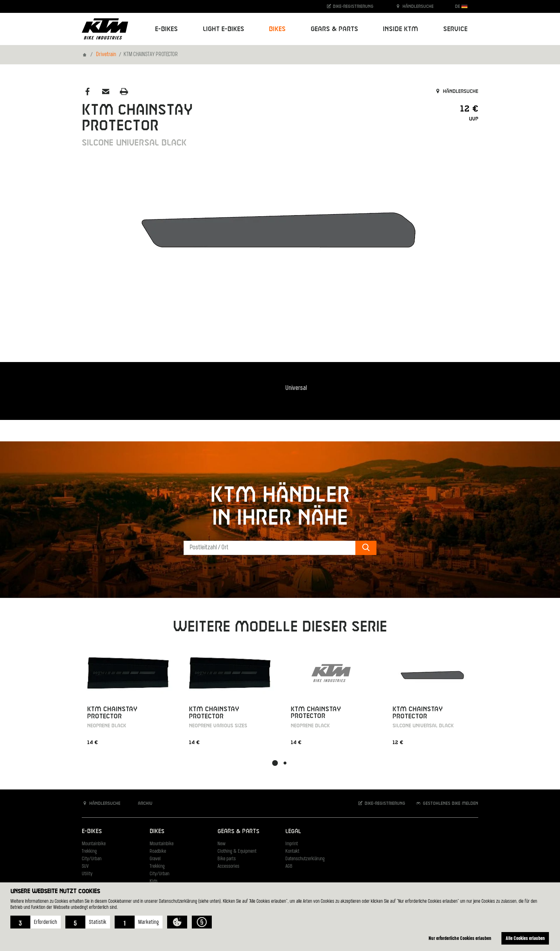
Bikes (157, 831)
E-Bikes (92, 831)
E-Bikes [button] (166, 29)
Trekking (89, 851)
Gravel (155, 859)
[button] (36, 922)
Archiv (141, 803)
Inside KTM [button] (401, 29)
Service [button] (455, 29)
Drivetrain (106, 55)
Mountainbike (94, 844)
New (221, 844)
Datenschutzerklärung (305, 859)
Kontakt (292, 851)
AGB (289, 866)
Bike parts (227, 859)
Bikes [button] (277, 29)
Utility (87, 874)
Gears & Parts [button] (334, 29)
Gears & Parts (238, 831)
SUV (85, 866)
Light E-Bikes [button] (224, 29)
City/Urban (92, 859)
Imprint (292, 844)
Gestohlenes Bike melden (447, 803)
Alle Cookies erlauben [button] (525, 938)
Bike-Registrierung (350, 6)
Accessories (228, 866)
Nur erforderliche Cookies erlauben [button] (460, 938)
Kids (154, 881)
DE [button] (461, 6)
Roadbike (158, 851)
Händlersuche (414, 6)
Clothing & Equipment (237, 851)
